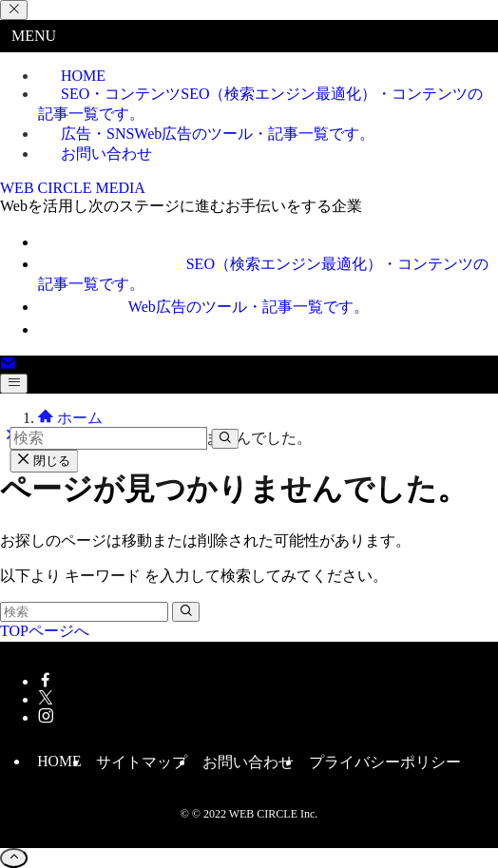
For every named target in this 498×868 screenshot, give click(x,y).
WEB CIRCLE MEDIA (73, 188)
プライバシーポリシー (385, 762)
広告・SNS (218, 134)
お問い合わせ (106, 154)
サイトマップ (142, 762)
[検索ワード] (84, 612)
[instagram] (46, 717)
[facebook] (46, 681)
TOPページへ (45, 631)
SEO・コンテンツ (260, 104)
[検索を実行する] (186, 612)
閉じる (44, 461)
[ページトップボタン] (14, 858)
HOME (59, 761)
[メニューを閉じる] (14, 10)
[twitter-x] (46, 699)
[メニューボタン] (14, 384)
